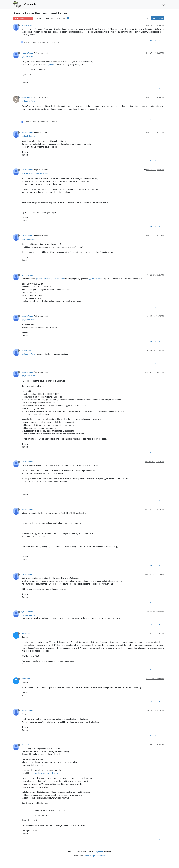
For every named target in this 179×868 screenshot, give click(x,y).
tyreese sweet (27, 25)
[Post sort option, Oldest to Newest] (148, 18)
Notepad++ (98, 851)
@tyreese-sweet (28, 57)
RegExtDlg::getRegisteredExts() (44, 773)
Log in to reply (158, 18)
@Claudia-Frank (29, 101)
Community (30, 4)
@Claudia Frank (41, 97)
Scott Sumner (27, 97)
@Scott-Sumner (28, 136)
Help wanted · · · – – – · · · (23, 18)
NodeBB (87, 856)
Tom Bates (26, 633)
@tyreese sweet (41, 53)
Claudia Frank (27, 53)
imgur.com (51, 65)
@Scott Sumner (41, 132)
